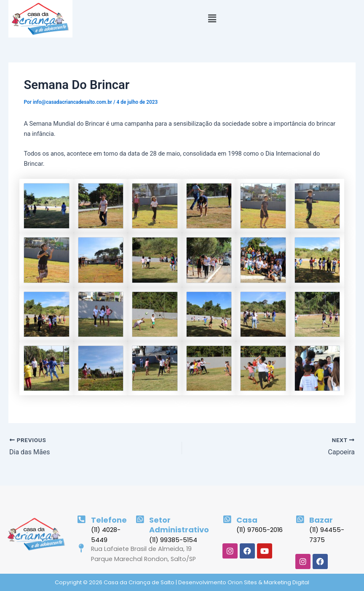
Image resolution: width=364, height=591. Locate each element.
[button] (212, 19)
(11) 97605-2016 (260, 530)
